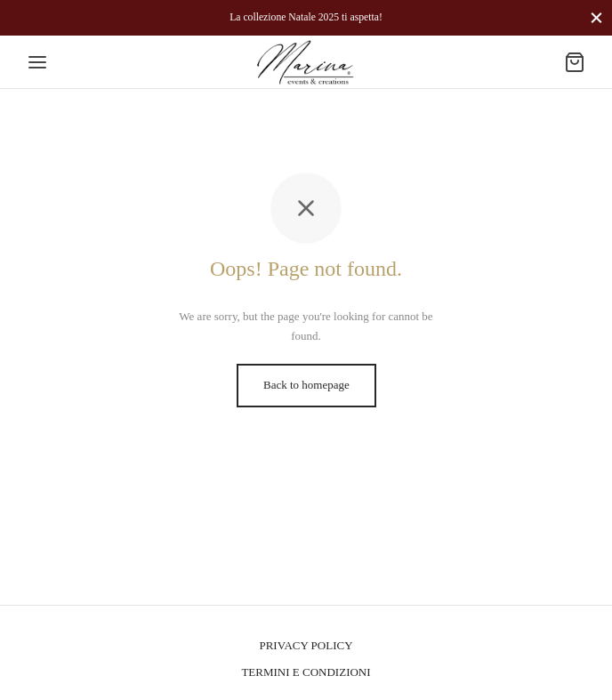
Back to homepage (306, 385)
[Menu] (37, 62)
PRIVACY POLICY (306, 645)
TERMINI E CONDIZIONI (306, 672)
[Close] (596, 17)
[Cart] (575, 62)
